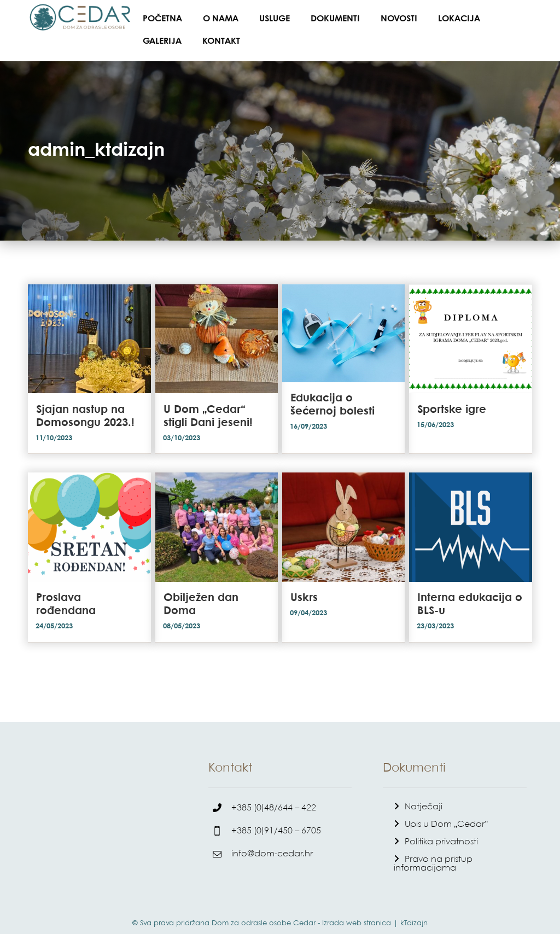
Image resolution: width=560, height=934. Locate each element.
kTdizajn (414, 912)
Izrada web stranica (357, 912)
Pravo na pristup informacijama (433, 853)
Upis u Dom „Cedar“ (446, 814)
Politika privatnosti (441, 831)
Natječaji (424, 796)
